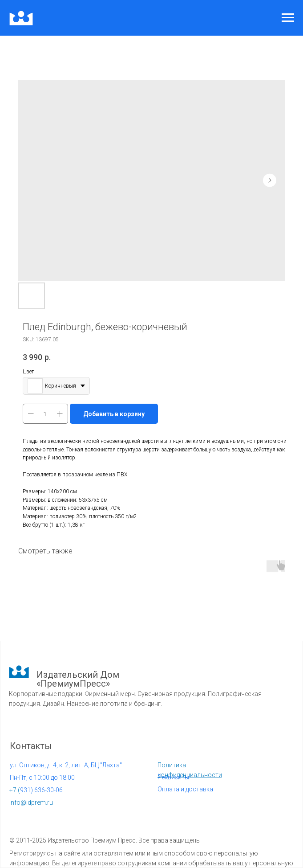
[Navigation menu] (288, 18)
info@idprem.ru (31, 802)
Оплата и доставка (185, 789)
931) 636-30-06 (36, 790)
